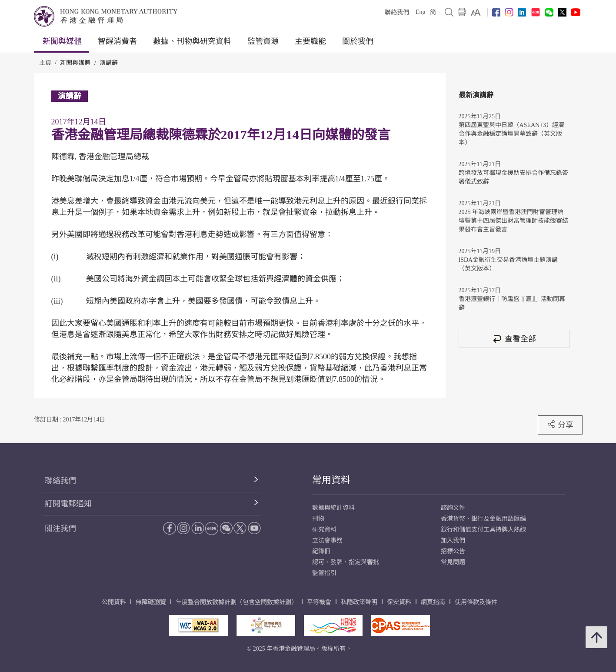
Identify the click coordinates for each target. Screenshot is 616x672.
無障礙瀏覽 (151, 602)
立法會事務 (327, 540)
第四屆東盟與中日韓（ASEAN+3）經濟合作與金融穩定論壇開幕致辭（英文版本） (512, 134)
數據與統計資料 (333, 508)
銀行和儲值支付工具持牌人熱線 (483, 530)
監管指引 (324, 573)
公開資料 (114, 602)
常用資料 (331, 480)
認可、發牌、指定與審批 (346, 562)
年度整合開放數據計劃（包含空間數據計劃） (236, 602)
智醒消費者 (117, 41)
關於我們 (358, 41)
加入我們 (453, 540)
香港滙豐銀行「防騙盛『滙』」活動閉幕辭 (512, 303)
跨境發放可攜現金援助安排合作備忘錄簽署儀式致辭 (513, 177)
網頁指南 (433, 602)
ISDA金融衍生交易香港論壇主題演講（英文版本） (508, 264)
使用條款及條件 (476, 602)
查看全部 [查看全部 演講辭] (514, 339)
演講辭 (109, 63)
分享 (560, 425)
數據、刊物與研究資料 (192, 41)
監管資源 (263, 41)
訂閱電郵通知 (68, 504)
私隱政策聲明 (359, 602)
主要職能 (310, 41)
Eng (421, 12)
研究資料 (324, 530)
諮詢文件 (453, 508)
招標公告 (453, 551)
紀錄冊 (321, 551)
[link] (476, 12)
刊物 (318, 519)
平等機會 (319, 602)
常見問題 (453, 562)
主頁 (45, 63)
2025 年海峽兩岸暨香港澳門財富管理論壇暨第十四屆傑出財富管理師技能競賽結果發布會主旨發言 (513, 221)
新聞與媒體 (62, 41)
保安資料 (399, 602)
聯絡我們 (397, 12)
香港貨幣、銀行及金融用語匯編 (483, 519)
